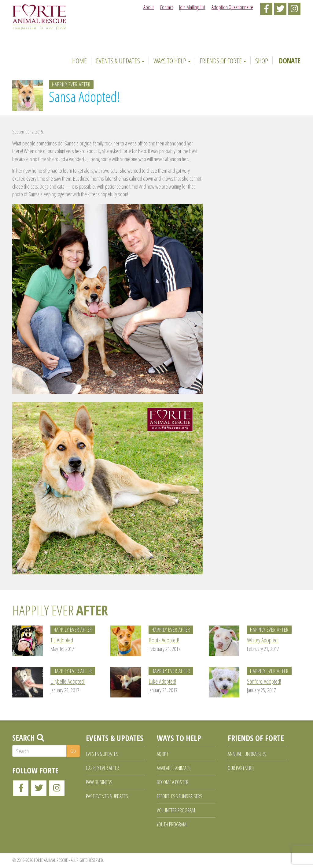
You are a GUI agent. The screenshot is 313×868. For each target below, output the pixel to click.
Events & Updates (120, 61)
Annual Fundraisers (247, 754)
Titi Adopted (62, 640)
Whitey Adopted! (263, 640)
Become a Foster (173, 782)
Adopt (163, 754)
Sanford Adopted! (264, 681)
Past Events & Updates (107, 796)
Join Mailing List (192, 7)
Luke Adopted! (162, 681)
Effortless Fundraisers (180, 796)
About (149, 7)
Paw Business (99, 782)
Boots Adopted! (164, 640)
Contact (166, 7)
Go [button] (73, 751)
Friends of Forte (223, 61)
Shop (262, 61)
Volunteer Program (176, 810)
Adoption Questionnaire (232, 7)
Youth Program (172, 824)
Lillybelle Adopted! (68, 681)
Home (79, 61)
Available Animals (174, 768)
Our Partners (241, 768)
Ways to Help (172, 61)
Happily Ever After (71, 84)
